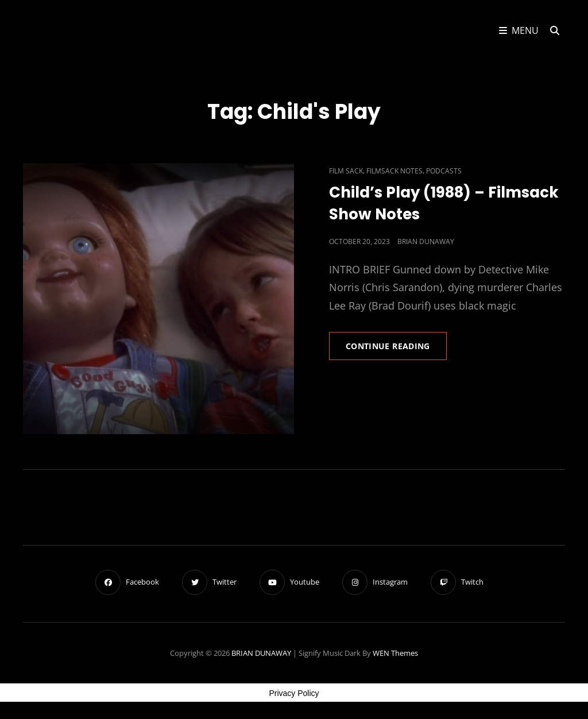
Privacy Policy (294, 693)
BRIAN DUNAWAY (261, 653)
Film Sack (346, 171)
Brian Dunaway (426, 241)
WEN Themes (395, 653)
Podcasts (444, 171)
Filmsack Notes (394, 171)
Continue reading (396, 350)
